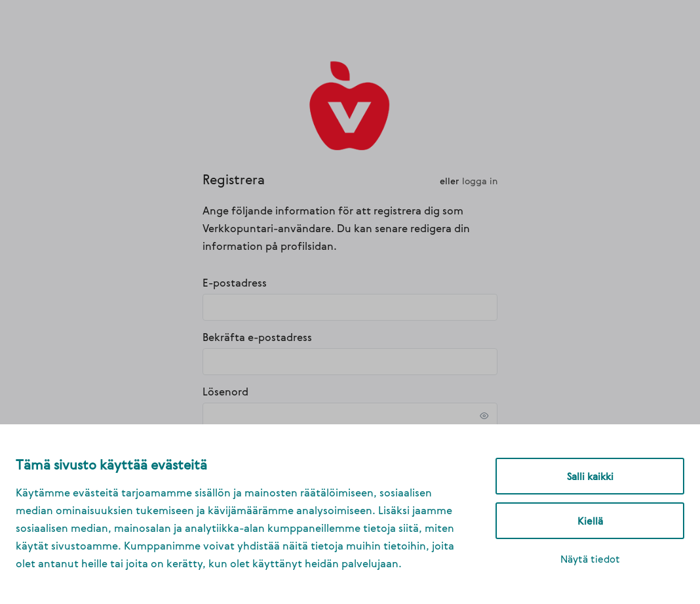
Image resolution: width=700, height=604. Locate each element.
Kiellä (590, 521)
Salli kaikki (590, 476)
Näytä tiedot (590, 559)
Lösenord (225, 392)
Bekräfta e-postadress (257, 337)
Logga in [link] (480, 181)
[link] (350, 105)
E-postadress (235, 283)
